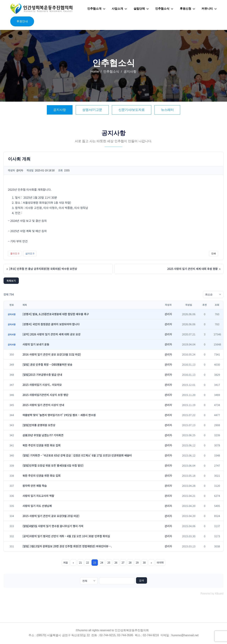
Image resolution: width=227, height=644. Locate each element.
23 (95, 563)
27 (123, 563)
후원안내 (22, 21)
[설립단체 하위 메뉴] (148, 9)
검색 (142, 580)
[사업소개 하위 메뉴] (126, 9)
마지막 (160, 563)
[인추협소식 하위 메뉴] (172, 9)
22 (88, 563)
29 (137, 563)
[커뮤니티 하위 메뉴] (215, 9)
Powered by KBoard (212, 593)
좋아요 (15, 253)
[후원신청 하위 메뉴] (194, 9)
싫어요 (30, 253)
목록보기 (11, 281)
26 (116, 563)
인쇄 (214, 253)
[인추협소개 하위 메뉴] (104, 9)
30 (144, 563)
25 (109, 563)
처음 (66, 563)
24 (102, 563)
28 (130, 563)
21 (81, 563)
